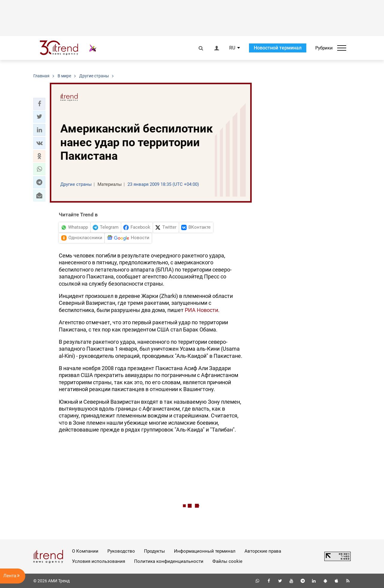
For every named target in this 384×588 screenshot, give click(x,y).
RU (232, 48)
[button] (39, 104)
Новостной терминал (278, 48)
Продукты (154, 551)
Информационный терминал (205, 551)
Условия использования (99, 561)
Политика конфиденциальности (169, 561)
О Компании (85, 551)
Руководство (121, 551)
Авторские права (263, 551)
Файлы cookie (227, 561)
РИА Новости (201, 310)
